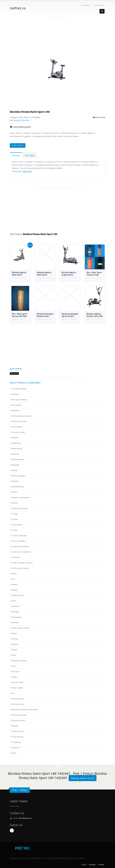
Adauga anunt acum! (83, 778)
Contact (101, 865)
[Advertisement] (58, 36)
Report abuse (99, 117)
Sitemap (92, 865)
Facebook (12, 830)
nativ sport (27, 171)
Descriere (16, 155)
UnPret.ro (18, 8)
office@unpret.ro (25, 818)
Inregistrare (99, 5)
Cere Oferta (30, 155)
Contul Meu (85, 5)
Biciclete (26, 120)
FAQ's (84, 865)
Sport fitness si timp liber (30, 117)
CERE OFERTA (18, 145)
